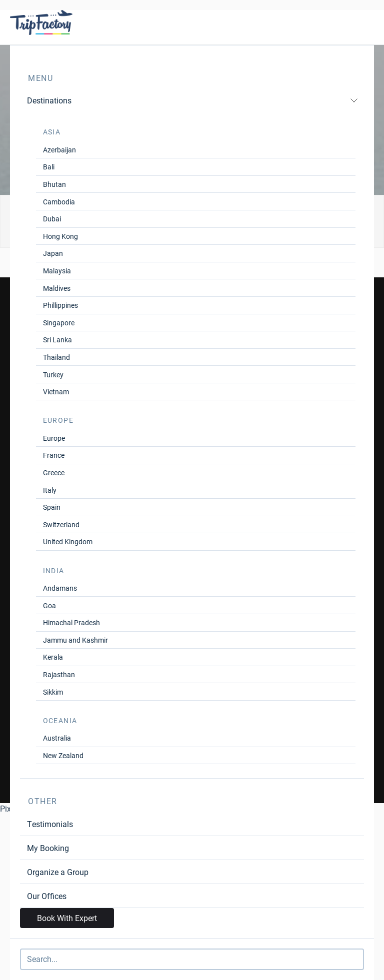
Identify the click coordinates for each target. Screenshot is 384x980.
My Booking (48, 848)
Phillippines (60, 305)
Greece (54, 473)
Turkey (53, 375)
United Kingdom (68, 541)
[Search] (192, 959)
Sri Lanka (57, 340)
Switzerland (61, 524)
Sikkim (53, 692)
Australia (57, 738)
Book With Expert (67, 918)
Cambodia (59, 202)
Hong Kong (60, 236)
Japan (53, 253)
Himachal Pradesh (71, 622)
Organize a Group (58, 872)
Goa (49, 605)
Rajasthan (59, 674)
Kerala (53, 657)
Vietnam (56, 392)
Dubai (52, 219)
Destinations (192, 100)
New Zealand (63, 755)
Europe (54, 438)
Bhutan (54, 184)
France (54, 455)
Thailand (56, 357)
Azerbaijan (59, 150)
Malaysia (57, 271)
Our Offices (47, 896)
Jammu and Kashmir (75, 640)
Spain (52, 507)
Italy (50, 490)
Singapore (59, 323)
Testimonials (50, 824)
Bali (49, 167)
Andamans (60, 588)
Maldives (57, 288)
